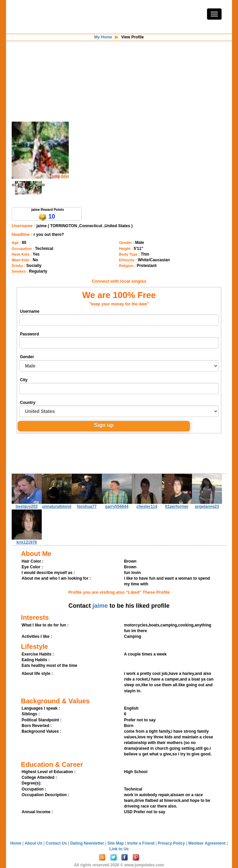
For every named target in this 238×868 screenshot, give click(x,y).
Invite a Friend (141, 843)
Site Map (116, 843)
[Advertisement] (119, 63)
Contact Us (57, 843)
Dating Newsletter (88, 843)
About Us (34, 843)
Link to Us (119, 849)
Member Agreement (207, 843)
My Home (103, 37)
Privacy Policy (172, 843)
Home (16, 843)
